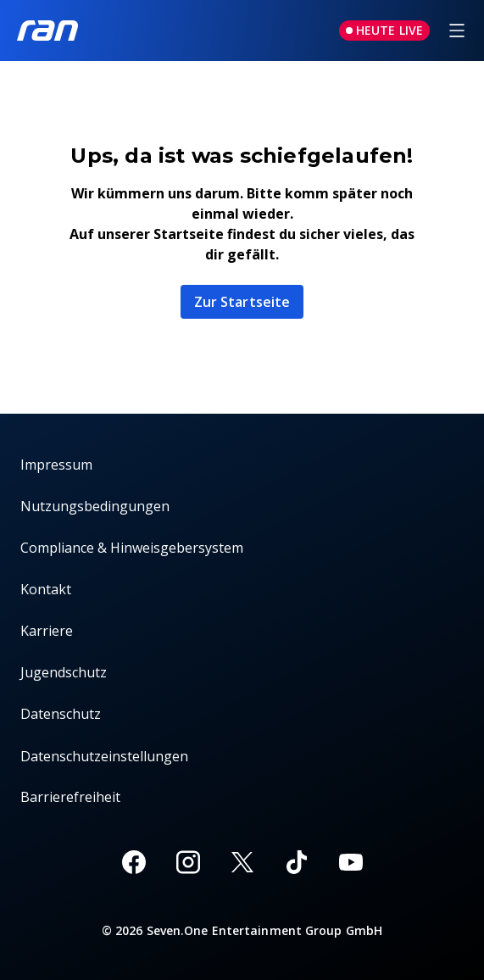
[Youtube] (351, 862)
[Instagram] (188, 862)
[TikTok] (297, 862)
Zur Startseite (242, 302)
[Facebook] (134, 862)
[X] (242, 862)
